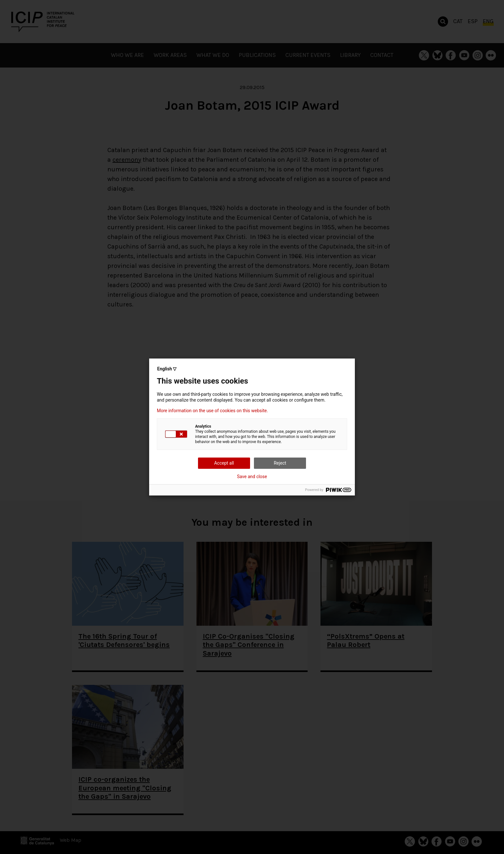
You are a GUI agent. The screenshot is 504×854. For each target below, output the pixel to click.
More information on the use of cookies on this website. (212, 411)
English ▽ (167, 369)
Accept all (224, 463)
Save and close (252, 477)
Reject (280, 463)
